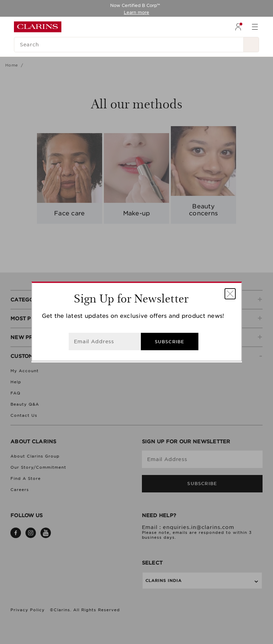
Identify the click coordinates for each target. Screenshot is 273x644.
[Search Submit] (251, 45)
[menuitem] (238, 27)
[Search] (129, 45)
